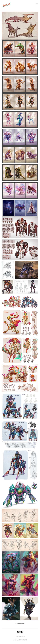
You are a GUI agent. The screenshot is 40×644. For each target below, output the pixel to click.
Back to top (21, 636)
